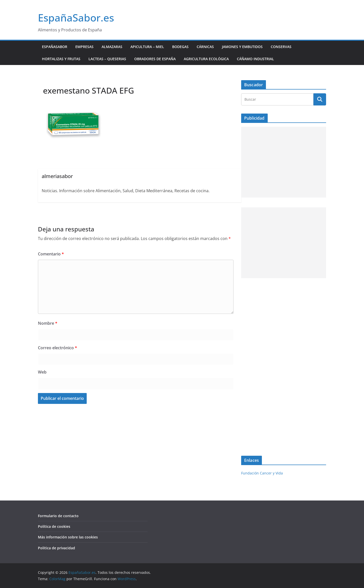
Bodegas (180, 47)
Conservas (281, 47)
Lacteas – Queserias (107, 59)
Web (42, 372)
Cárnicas (205, 47)
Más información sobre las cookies (68, 537)
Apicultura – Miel (147, 47)
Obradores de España (155, 59)
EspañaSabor (55, 47)
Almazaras (112, 47)
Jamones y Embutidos (242, 47)
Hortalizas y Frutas (61, 59)
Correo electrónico (58, 348)
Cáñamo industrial (255, 59)
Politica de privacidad (56, 548)
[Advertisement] (284, 162)
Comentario (51, 254)
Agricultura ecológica (206, 59)
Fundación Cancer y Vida (262, 473)
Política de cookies (54, 526)
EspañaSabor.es (76, 18)
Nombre (48, 323)
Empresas (84, 47)
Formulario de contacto (58, 516)
